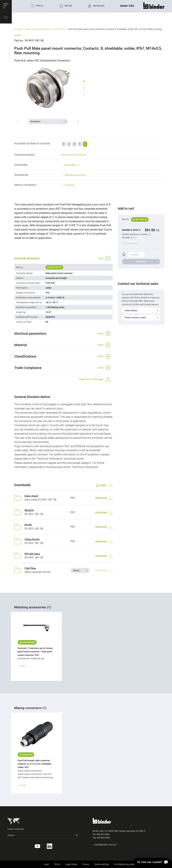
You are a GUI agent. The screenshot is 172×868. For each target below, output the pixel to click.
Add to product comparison (74, 155)
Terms (57, 864)
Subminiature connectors (37, 29)
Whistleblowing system (125, 864)
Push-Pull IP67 (59, 29)
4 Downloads (71, 165)
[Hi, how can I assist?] (152, 862)
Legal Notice (71, 864)
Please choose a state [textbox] (135, 318)
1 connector (69, 185)
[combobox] (48, 122)
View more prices (130, 243)
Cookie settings (102, 864)
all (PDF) (101, 486)
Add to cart (141, 261)
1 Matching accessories (75, 175)
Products (19, 29)
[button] (6, 6)
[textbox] (47, 122)
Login (46, 864)
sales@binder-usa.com (105, 845)
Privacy (86, 864)
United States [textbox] (131, 310)
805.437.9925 (103, 834)
